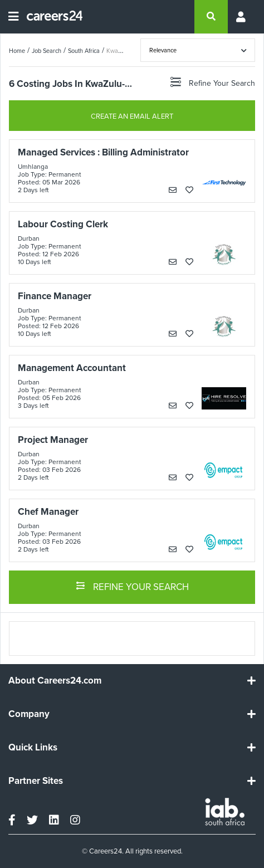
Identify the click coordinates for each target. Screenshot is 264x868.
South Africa (84, 51)
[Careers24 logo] (50, 17)
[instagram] (75, 820)
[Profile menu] (242, 17)
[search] (211, 17)
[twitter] (32, 820)
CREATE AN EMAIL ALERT (132, 116)
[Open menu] (13, 17)
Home (17, 51)
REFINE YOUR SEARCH (132, 586)
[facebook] (12, 820)
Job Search (47, 51)
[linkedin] (54, 820)
